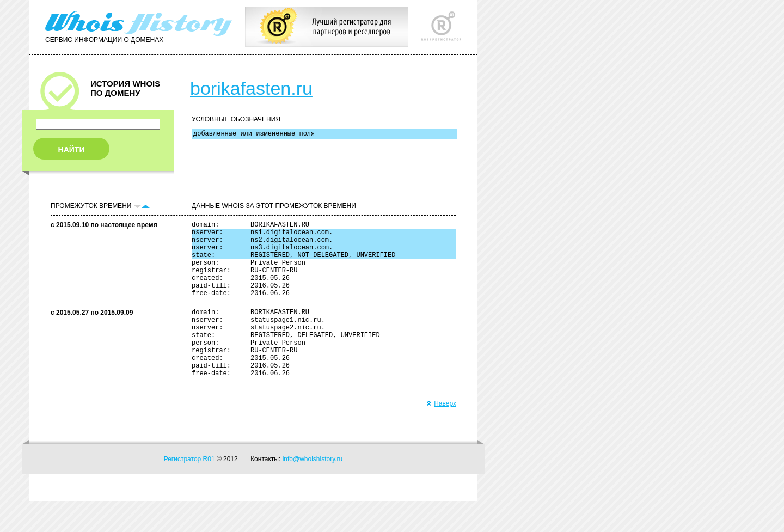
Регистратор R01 (189, 490)
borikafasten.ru (251, 88)
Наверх (441, 435)
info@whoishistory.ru (313, 490)
